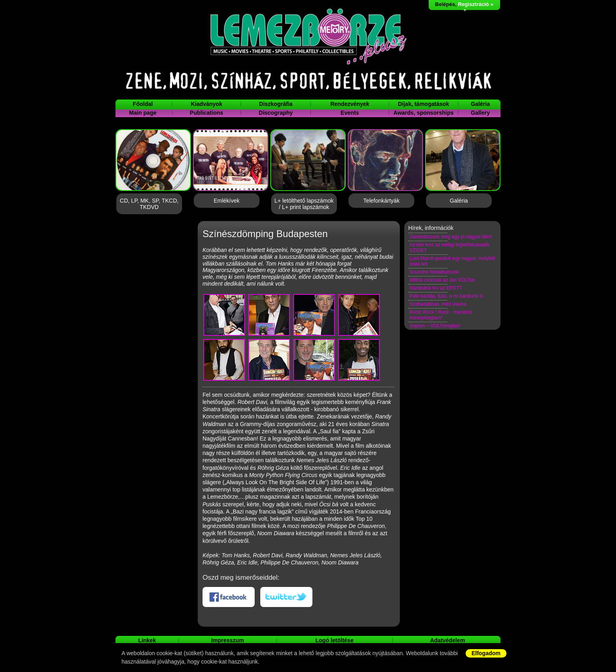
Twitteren (286, 597)
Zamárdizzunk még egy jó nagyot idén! (451, 237)
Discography (276, 113)
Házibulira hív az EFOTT (436, 288)
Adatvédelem (447, 640)
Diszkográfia (276, 104)
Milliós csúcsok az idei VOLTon (442, 280)
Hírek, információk (431, 228)
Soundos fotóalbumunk (434, 272)
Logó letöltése (335, 640)
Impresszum (228, 640)
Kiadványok (207, 104)
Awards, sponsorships (423, 113)
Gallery (480, 113)
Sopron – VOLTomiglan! (435, 326)
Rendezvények (350, 104)
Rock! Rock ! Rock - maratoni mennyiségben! (441, 315)
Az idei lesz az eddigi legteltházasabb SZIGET (449, 248)
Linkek (147, 640)
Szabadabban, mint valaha (438, 304)
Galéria (480, 104)
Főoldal (143, 104)
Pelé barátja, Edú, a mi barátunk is (446, 296)
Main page (143, 113)
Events (350, 113)
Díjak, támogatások (423, 104)
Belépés (445, 4)
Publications (206, 113)
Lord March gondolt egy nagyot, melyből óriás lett (452, 261)
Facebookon (229, 597)
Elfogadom (486, 653)
